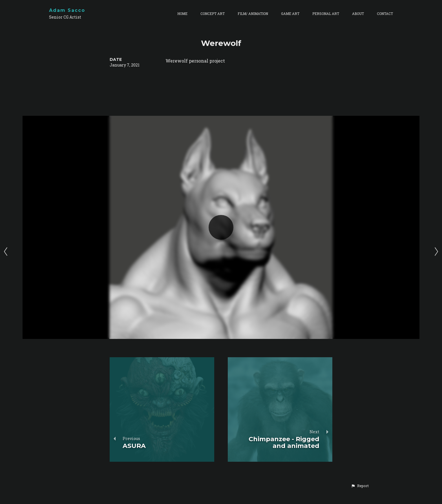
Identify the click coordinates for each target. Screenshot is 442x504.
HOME (182, 14)
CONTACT (385, 14)
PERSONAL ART (326, 14)
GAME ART (290, 14)
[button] (360, 486)
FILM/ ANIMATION (253, 14)
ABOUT (358, 14)
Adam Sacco (67, 10)
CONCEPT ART (213, 14)
